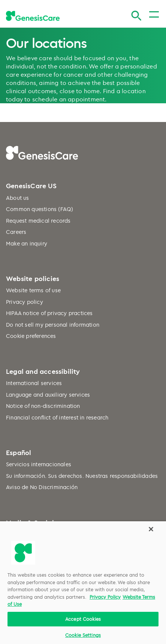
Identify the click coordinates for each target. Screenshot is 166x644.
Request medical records (38, 221)
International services (34, 383)
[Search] (136, 16)
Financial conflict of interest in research (57, 417)
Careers (16, 232)
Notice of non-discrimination (43, 406)
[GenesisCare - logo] (33, 16)
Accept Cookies (83, 619)
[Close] (151, 529)
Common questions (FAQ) (40, 209)
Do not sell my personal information (53, 325)
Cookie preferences (31, 336)
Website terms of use (33, 290)
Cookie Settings (83, 635)
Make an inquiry (27, 243)
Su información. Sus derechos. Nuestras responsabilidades (82, 476)
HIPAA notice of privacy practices (49, 313)
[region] (83, 583)
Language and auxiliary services (48, 395)
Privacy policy (25, 302)
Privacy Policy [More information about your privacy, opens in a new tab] (105, 597)
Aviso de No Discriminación (42, 487)
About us (18, 198)
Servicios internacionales (39, 464)
